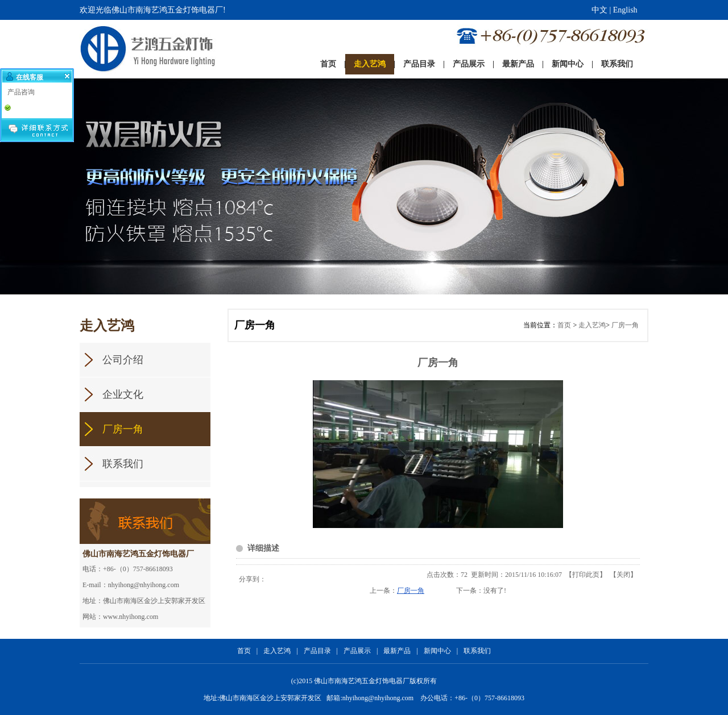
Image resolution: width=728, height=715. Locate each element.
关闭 (623, 575)
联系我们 (477, 651)
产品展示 (357, 651)
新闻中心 (437, 651)
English (625, 10)
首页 (564, 325)
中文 (599, 10)
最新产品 (397, 651)
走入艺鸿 (592, 325)
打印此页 (586, 575)
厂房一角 (625, 325)
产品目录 (317, 651)
